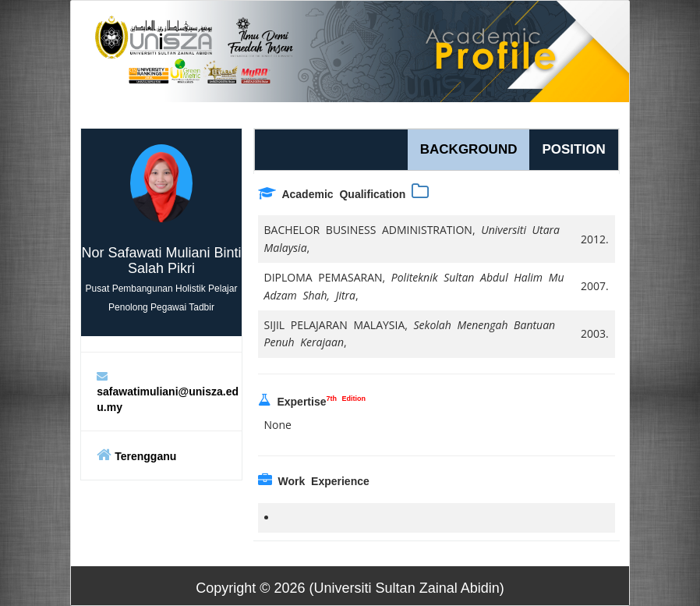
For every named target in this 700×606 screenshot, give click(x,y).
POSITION (573, 149)
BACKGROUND (469, 149)
